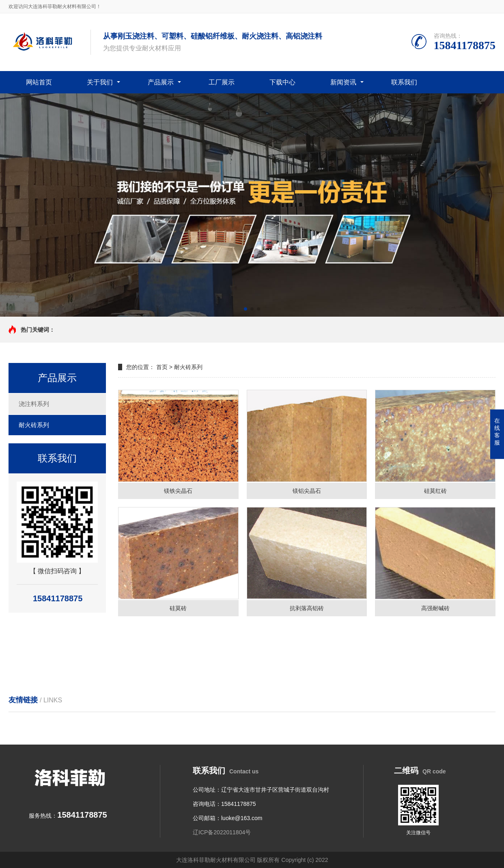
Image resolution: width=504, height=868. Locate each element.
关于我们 (100, 82)
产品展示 (161, 82)
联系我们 (404, 82)
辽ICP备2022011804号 (222, 832)
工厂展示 (222, 82)
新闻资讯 (343, 82)
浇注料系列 (34, 404)
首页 (162, 367)
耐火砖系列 (34, 425)
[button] (246, 309)
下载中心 (282, 82)
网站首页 (39, 82)
